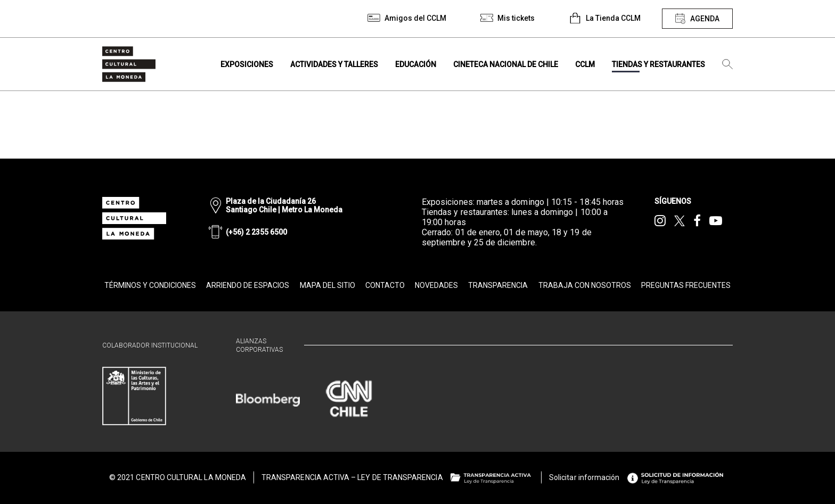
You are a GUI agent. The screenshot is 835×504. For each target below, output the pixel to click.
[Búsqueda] (727, 64)
